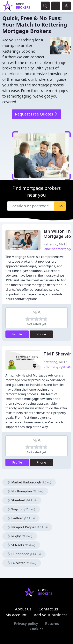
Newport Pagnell (27, 527)
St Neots (21, 545)
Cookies (36, 629)
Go (60, 206)
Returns (52, 624)
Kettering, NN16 (55, 244)
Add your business (51, 615)
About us (23, 609)
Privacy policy (26, 624)
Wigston (21, 509)
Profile (17, 334)
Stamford (22, 500)
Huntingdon (24, 554)
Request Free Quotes (36, 114)
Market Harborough (29, 482)
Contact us (48, 609)
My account (16, 615)
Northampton (25, 491)
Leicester (22, 563)
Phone (41, 334)
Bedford (21, 518)
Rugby (20, 536)
